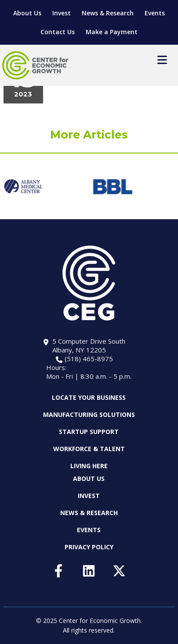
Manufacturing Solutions (89, 415)
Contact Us (58, 32)
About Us (27, 13)
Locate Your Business (89, 398)
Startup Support (89, 432)
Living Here (89, 466)
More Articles (89, 135)
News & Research (108, 13)
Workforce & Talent (89, 449)
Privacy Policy (89, 547)
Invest (62, 13)
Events (155, 13)
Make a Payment (112, 32)
